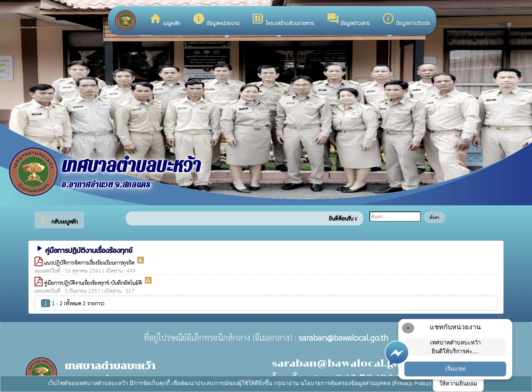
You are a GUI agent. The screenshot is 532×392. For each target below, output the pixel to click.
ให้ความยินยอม (458, 383)
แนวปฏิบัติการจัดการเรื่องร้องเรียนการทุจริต (90, 262)
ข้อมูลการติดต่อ (406, 20)
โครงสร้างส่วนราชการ (283, 20)
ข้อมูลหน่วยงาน (216, 20)
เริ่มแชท (455, 369)
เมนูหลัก (165, 20)
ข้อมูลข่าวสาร (348, 20)
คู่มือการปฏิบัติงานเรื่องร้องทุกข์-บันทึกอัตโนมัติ (94, 282)
